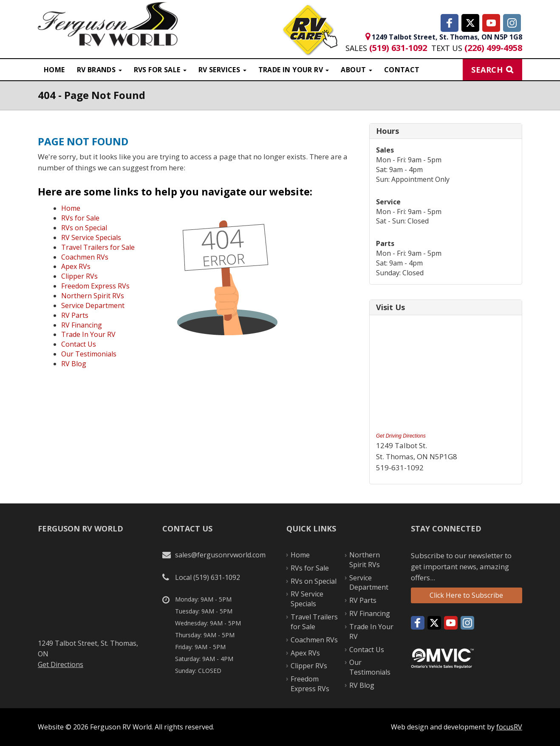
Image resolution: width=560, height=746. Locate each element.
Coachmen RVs (85, 257)
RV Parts (75, 315)
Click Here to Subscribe (466, 595)
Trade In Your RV (88, 334)
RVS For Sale (160, 70)
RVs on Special (84, 228)
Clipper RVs (79, 276)
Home (54, 70)
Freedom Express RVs (95, 286)
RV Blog (74, 364)
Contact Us (79, 344)
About (356, 70)
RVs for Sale (80, 218)
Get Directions (61, 664)
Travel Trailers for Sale (98, 247)
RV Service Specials (91, 237)
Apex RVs (76, 266)
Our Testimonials (89, 354)
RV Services (222, 70)
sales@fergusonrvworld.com (220, 555)
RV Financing (82, 325)
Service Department (93, 305)
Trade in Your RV (294, 70)
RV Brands (99, 70)
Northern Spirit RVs (93, 296)
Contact (402, 70)
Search (487, 70)
